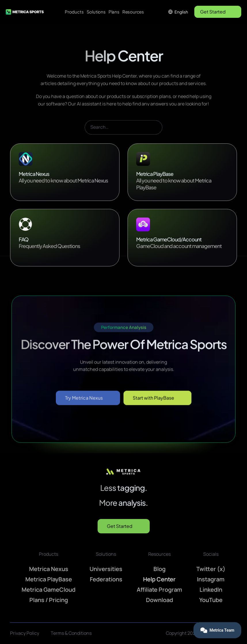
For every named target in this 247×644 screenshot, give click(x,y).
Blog (159, 569)
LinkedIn (211, 590)
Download (159, 600)
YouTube (211, 600)
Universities (106, 569)
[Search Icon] (124, 135)
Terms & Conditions (71, 633)
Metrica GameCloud (49, 590)
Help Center (159, 579)
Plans (114, 12)
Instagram (211, 579)
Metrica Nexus (49, 569)
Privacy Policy (25, 633)
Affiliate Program (159, 590)
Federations (106, 579)
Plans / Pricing (49, 600)
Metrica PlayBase (49, 579)
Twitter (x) (211, 569)
